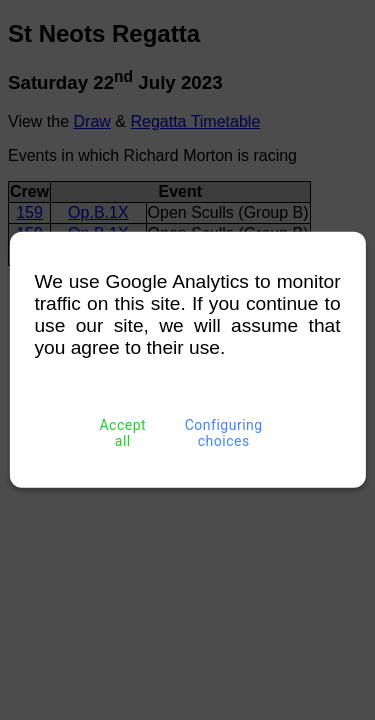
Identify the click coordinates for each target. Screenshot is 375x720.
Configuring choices (223, 433)
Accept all (123, 433)
